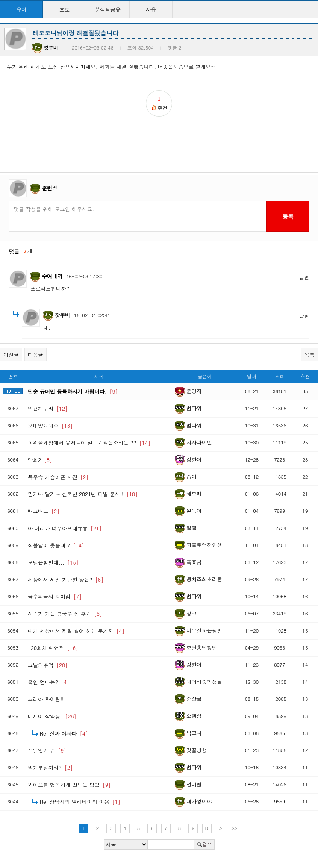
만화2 (40, 460)
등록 (287, 216)
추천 (305, 376)
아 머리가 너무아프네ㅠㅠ (65, 528)
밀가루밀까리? (50, 767)
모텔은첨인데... (53, 562)
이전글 (11, 355)
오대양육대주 (50, 425)
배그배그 (44, 511)
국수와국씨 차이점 (55, 596)
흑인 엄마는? (49, 682)
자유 (151, 9)
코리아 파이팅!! (46, 699)
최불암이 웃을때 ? (56, 545)
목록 (309, 355)
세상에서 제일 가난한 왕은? (66, 579)
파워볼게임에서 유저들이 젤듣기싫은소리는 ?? (89, 443)
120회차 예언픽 (53, 648)
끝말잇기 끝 (47, 750)
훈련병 (50, 188)
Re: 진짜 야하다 (64, 733)
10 (207, 828)
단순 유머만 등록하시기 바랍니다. (73, 391)
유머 (21, 9)
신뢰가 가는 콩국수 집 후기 (65, 613)
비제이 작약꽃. (52, 716)
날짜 (252, 376)
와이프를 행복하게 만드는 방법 (69, 784)
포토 (65, 9)
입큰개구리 (48, 408)
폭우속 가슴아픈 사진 (58, 477)
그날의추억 (48, 665)
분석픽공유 (108, 9)
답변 (304, 277)
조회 (280, 376)
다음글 (35, 355)
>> (234, 828)
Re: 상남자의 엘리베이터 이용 (80, 802)
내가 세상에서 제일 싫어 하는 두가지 (76, 631)
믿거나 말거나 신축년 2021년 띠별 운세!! (83, 494)
